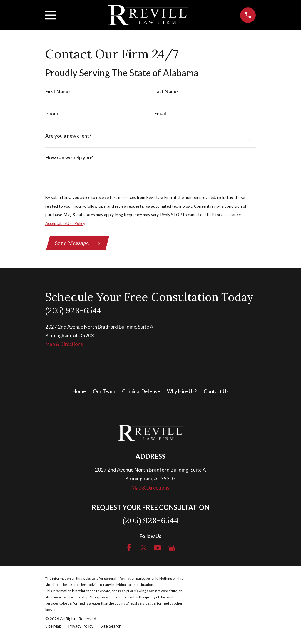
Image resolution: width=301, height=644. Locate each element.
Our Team (104, 396)
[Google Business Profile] (172, 553)
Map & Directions (64, 349)
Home (79, 396)
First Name (57, 91)
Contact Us (216, 396)
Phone (52, 114)
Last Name (166, 91)
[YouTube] (158, 553)
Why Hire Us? (182, 396)
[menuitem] (53, 631)
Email (160, 114)
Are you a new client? (68, 137)
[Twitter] (143, 553)
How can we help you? (69, 159)
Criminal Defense (141, 396)
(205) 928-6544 (73, 315)
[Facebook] (129, 553)
